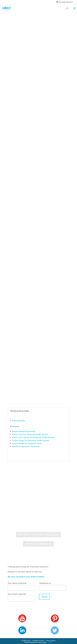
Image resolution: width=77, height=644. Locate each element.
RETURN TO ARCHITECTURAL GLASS (38, 535)
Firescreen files (18, 421)
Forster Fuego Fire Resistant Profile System (31, 440)
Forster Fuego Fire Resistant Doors (27, 443)
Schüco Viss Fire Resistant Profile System (30, 434)
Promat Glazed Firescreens (24, 431)
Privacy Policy (51, 641)
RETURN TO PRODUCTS (38, 544)
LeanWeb (50, 642)
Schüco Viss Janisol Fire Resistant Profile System (33, 437)
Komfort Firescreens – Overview (26, 446)
